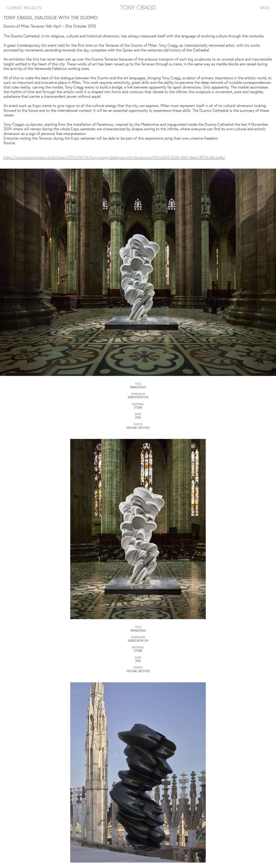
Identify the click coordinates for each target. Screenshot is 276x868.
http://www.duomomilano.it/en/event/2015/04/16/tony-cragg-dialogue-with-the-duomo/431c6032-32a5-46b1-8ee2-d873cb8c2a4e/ (114, 157)
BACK (265, 8)
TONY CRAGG (138, 7)
